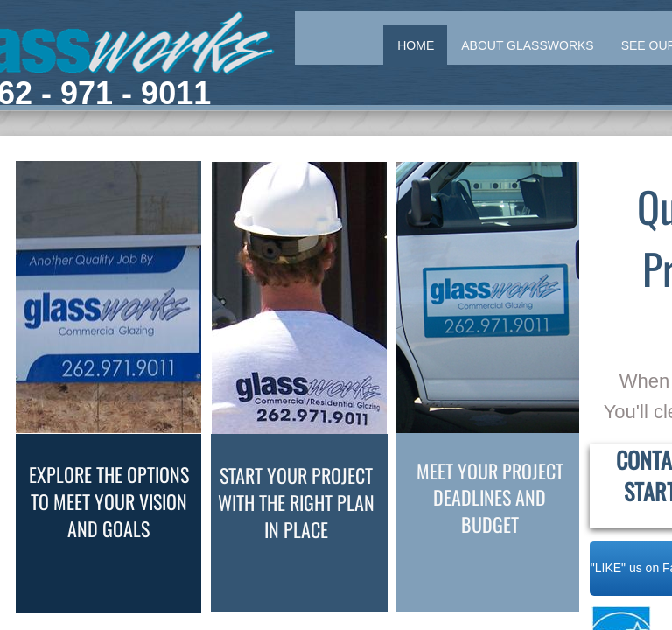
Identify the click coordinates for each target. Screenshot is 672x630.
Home (416, 45)
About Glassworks (527, 45)
